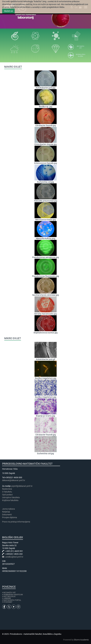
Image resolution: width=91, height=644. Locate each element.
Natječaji (6, 512)
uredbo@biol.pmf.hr (14, 557)
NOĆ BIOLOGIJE (9, 596)
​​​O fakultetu (7, 492)
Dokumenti (7, 515)
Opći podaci (7, 495)
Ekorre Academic (81, 640)
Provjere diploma (10, 517)
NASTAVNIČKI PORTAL (12, 600)
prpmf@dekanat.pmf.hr (22, 486)
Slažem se (8, 11)
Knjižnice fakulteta (10, 500)
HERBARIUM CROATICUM (13, 595)
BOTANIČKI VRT (9, 593)
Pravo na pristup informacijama (17, 522)
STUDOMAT (8, 602)
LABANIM (7, 598)
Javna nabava (8, 509)
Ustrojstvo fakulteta (11, 497)
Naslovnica (7, 489)
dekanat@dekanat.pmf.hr (14, 480)
